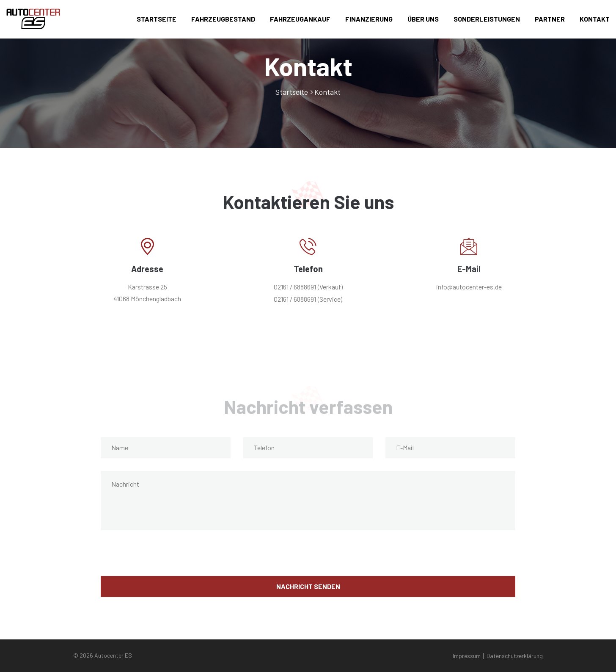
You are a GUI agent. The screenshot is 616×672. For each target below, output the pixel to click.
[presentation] (165, 559)
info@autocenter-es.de (469, 287)
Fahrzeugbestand (223, 19)
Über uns (423, 19)
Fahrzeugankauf (300, 19)
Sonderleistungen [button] (487, 19)
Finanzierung (369, 19)
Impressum (467, 656)
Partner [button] (550, 19)
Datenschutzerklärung (515, 656)
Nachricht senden (308, 586)
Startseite (157, 19)
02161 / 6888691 (295, 287)
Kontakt (595, 19)
